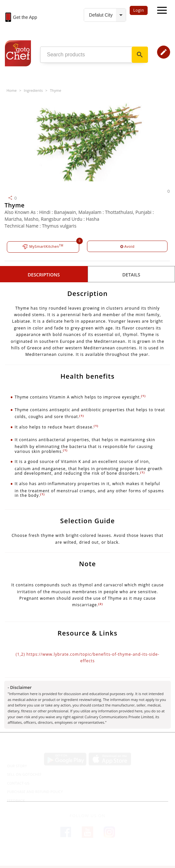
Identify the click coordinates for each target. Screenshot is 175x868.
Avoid (127, 246)
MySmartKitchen (43, 247)
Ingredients (33, 90)
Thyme (56, 90)
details (131, 275)
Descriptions (44, 275)
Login (139, 10)
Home (12, 90)
